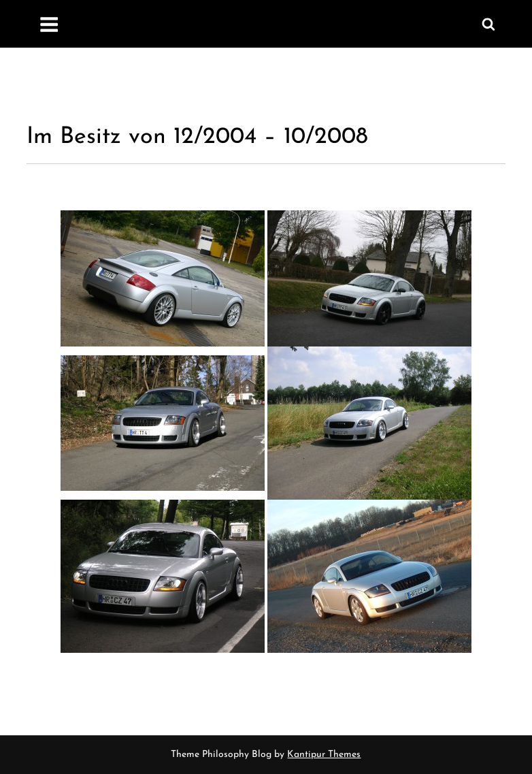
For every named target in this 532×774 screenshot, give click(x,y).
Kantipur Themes (324, 755)
